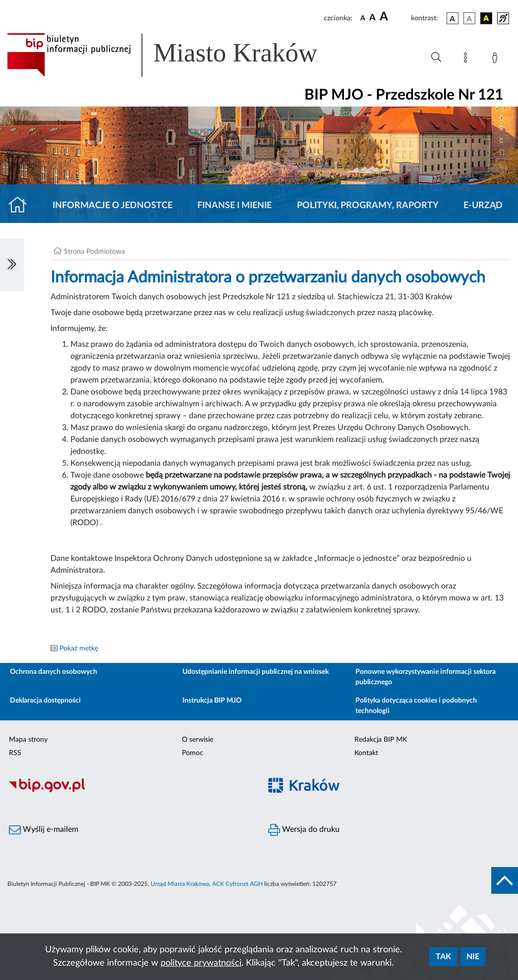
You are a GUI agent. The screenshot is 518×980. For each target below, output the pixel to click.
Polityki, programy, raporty (368, 206)
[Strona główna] (22, 206)
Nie (473, 957)
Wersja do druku (304, 830)
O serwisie (198, 740)
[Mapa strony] (467, 59)
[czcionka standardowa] (363, 18)
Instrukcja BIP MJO (212, 701)
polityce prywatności (201, 963)
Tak (443, 957)
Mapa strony (28, 740)
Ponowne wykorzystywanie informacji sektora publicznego (426, 677)
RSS (15, 753)
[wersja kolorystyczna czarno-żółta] (486, 18)
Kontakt (366, 753)
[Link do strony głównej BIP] (176, 55)
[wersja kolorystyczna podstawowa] (453, 18)
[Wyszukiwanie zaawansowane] (436, 57)
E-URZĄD (483, 206)
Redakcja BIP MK (381, 740)
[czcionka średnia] (373, 18)
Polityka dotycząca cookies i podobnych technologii (416, 706)
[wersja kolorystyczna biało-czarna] (469, 18)
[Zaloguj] (497, 59)
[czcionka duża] (394, 17)
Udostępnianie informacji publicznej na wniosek (256, 672)
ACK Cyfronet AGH (237, 884)
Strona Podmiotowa (94, 252)
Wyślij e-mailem (44, 830)
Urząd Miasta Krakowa (180, 884)
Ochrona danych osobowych (54, 672)
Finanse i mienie (234, 206)
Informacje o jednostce (113, 206)
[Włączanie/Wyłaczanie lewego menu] (12, 265)
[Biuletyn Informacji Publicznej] (130, 791)
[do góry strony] (505, 880)
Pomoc (193, 753)
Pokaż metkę (79, 649)
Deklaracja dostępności (45, 701)
